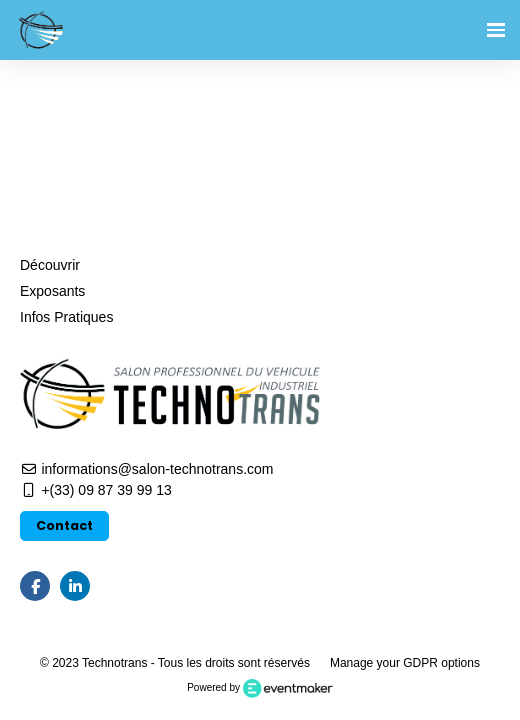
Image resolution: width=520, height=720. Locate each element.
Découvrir (50, 265)
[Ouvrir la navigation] (496, 30)
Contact (64, 525)
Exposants (52, 291)
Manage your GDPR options (405, 663)
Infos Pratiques (66, 317)
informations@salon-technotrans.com (146, 469)
